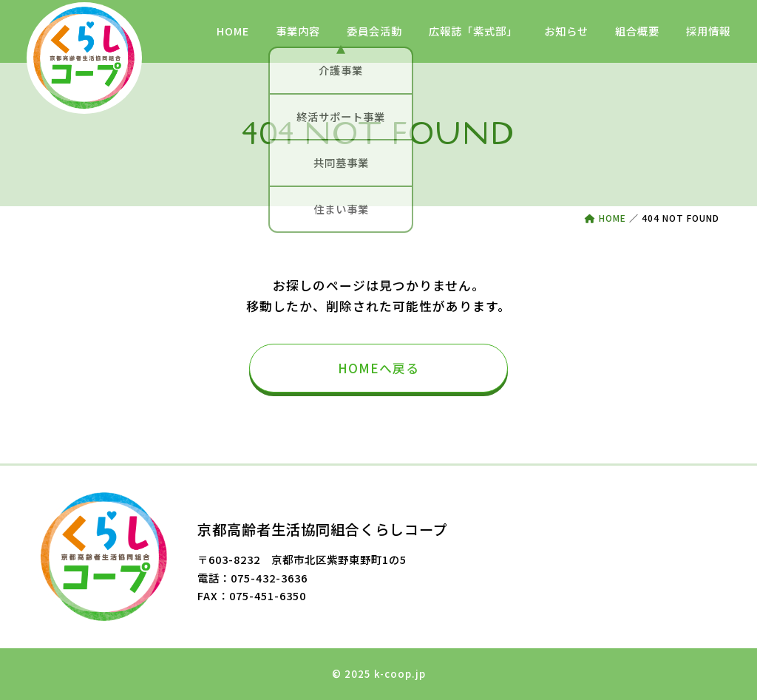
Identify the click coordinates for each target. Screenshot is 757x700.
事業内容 (298, 31)
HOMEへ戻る (378, 368)
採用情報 (708, 31)
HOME (233, 31)
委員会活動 (374, 31)
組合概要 (637, 31)
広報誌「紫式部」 (473, 31)
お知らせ (566, 31)
